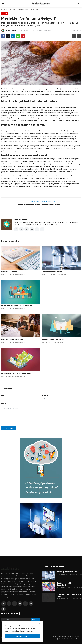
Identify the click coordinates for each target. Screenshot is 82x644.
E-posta (45, 396)
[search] (79, 4)
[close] (40, 623)
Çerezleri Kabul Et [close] (22, 636)
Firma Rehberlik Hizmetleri (12, 340)
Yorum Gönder (8, 429)
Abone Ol (35, 620)
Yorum (4, 404)
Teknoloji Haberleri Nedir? (53, 272)
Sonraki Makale (49, 201)
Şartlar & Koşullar (63, 639)
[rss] (4, 609)
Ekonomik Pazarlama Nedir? (28, 205)
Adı (2, 396)
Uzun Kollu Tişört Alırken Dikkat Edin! (69, 596)
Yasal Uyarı (75, 639)
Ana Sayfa (5, 10)
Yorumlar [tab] (8, 389)
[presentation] (17, 421)
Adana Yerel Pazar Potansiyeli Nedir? (16, 374)
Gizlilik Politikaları (73, 637)
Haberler (13, 10)
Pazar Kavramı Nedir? (51, 205)
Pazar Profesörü (20, 220)
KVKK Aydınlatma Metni (57, 637)
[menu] (3, 4)
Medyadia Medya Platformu (54, 340)
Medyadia (45, 343)
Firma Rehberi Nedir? (10, 272)
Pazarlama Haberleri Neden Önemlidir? (17, 306)
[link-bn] (41, 468)
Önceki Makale (34, 201)
